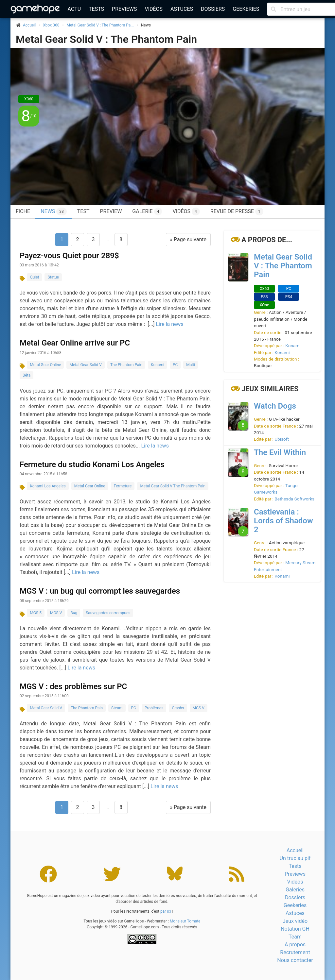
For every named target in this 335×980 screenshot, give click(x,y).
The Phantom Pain (126, 365)
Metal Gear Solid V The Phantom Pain (173, 486)
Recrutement (295, 952)
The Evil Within (280, 452)
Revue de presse (237, 211)
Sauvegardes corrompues (108, 613)
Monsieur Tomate (185, 921)
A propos (295, 945)
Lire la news (169, 324)
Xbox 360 (51, 25)
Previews (124, 9)
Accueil (295, 850)
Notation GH (295, 929)
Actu (74, 9)
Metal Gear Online (45, 365)
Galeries (295, 890)
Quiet (34, 277)
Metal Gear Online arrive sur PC (75, 343)
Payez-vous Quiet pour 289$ (69, 256)
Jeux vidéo (295, 921)
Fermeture (123, 486)
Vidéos (154, 9)
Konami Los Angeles (48, 486)
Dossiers (213, 9)
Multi (191, 365)
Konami (158, 365)
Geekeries (246, 9)
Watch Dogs (275, 406)
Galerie (147, 211)
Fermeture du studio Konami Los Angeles (92, 465)
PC (175, 365)
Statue (53, 277)
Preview (111, 211)
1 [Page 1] (62, 239)
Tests (96, 9)
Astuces (182, 9)
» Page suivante (188, 239)
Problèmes (154, 708)
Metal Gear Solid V (85, 365)
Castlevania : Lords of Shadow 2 (283, 521)
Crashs (178, 708)
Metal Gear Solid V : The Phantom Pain (106, 39)
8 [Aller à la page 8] (121, 239)
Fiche (23, 211)
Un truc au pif (295, 858)
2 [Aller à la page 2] (77, 239)
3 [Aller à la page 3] (93, 239)
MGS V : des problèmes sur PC (73, 686)
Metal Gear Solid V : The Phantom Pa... (100, 25)
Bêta (26, 375)
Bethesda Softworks (294, 499)
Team (295, 937)
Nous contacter (295, 960)
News (54, 211)
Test (83, 211)
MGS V (56, 613)
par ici (166, 911)
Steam (117, 708)
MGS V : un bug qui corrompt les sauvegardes (100, 591)
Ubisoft (282, 439)
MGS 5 (36, 613)
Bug (74, 613)
